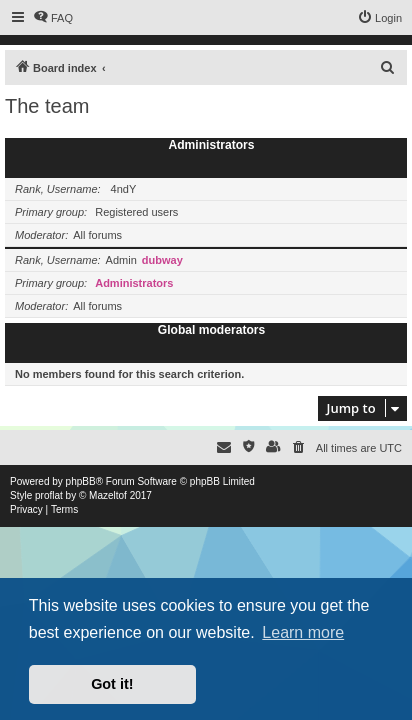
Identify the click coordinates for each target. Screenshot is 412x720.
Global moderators (212, 330)
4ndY (124, 189)
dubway (162, 260)
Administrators (211, 145)
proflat (49, 495)
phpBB (81, 481)
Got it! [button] (112, 684)
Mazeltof (108, 495)
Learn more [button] (303, 632)
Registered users (136, 212)
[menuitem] (53, 18)
